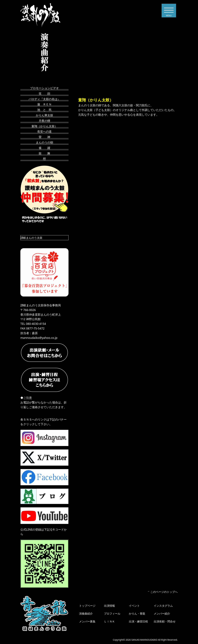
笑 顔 (44, 93)
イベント (135, 606)
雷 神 (44, 137)
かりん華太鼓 (44, 115)
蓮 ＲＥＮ (46, 104)
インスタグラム (164, 606)
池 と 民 (44, 110)
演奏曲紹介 (86, 613)
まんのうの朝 (44, 142)
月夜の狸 (44, 121)
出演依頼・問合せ (165, 621)
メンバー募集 (88, 621)
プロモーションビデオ (44, 88)
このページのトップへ (163, 592)
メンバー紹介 (162, 613)
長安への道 (44, 131)
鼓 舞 (44, 153)
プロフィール (113, 613)
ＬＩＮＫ (110, 621)
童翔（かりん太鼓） (44, 126)
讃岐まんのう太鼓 (32, 238)
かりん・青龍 (138, 613)
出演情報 (110, 606)
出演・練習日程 (139, 621)
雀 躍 (44, 148)
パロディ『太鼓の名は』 (44, 99)
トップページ (88, 606)
